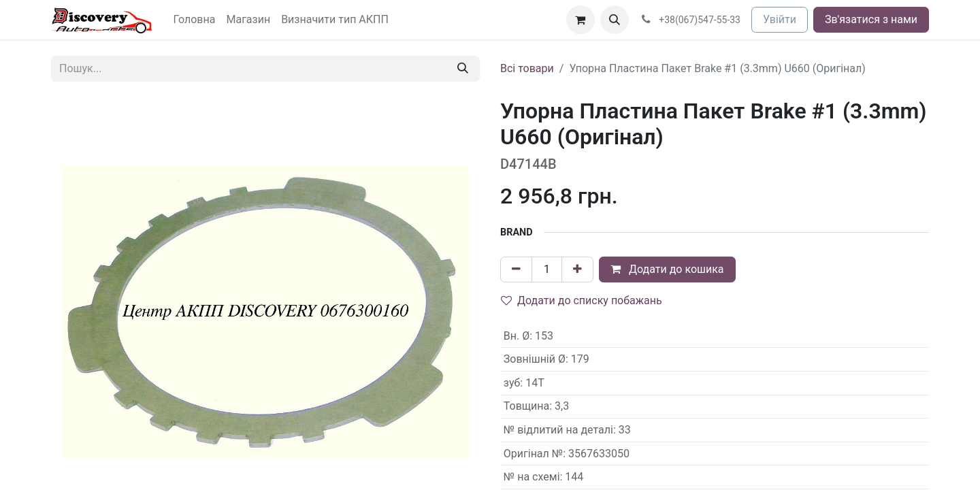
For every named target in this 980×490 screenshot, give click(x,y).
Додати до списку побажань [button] (582, 300)
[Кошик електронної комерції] (581, 20)
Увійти (780, 19)
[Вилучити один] (516, 269)
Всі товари (527, 68)
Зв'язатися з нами (871, 19)
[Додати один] (577, 269)
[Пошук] (463, 69)
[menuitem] (195, 20)
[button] (615, 20)
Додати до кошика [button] (667, 269)
